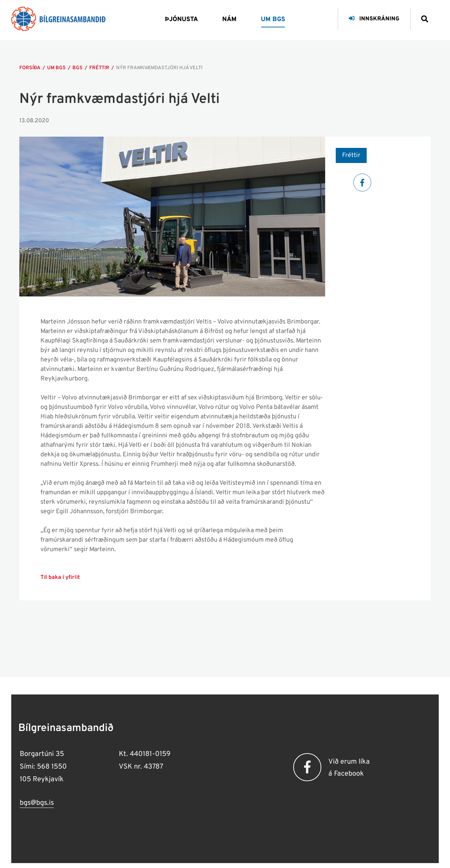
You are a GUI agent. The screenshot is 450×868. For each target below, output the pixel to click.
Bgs (78, 68)
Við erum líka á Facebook (349, 768)
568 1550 (52, 767)
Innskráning (374, 19)
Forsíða (30, 68)
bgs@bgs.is (37, 803)
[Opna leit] (422, 17)
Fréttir (99, 68)
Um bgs (56, 68)
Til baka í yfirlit (60, 577)
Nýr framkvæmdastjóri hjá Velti (159, 68)
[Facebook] (362, 182)
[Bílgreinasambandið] (58, 19)
